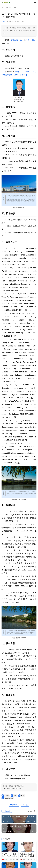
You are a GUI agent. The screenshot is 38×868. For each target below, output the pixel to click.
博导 (33, 40)
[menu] (35, 3)
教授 (27, 40)
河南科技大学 (16, 40)
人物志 (23, 22)
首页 (3, 8)
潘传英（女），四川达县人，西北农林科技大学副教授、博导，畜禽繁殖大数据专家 (10, 855)
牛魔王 (3, 22)
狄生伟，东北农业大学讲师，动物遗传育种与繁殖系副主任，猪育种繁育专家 (28, 855)
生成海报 (7, 811)
